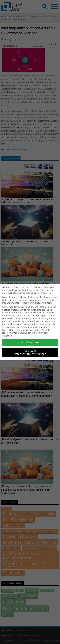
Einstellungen (25, 331)
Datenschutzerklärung (13, 328)
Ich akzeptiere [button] (30, 340)
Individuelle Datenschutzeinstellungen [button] (30, 350)
